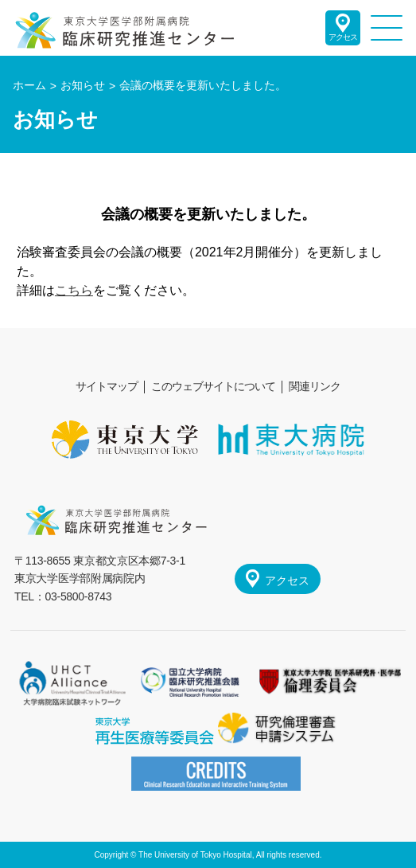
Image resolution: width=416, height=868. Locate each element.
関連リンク (315, 386)
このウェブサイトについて (213, 386)
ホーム (29, 85)
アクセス (343, 37)
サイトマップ (107, 386)
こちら (74, 290)
